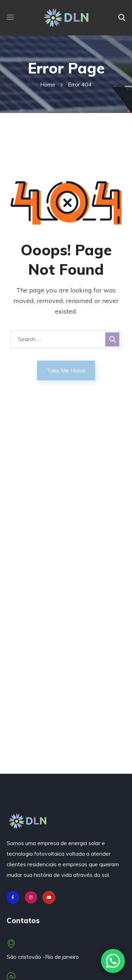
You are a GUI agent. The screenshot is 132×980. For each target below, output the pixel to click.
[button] (122, 18)
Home (48, 84)
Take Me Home (66, 370)
